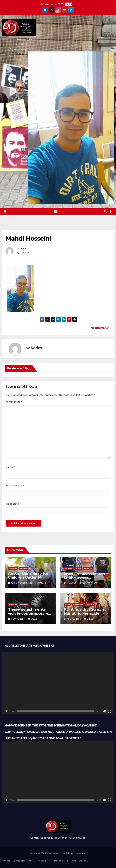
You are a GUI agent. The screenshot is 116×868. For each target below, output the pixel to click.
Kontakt (42, 861)
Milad (41, 583)
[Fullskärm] (109, 711)
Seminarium (78, 604)
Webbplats (12, 504)
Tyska (73, 861)
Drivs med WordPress (41, 853)
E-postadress (15, 485)
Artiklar (13, 568)
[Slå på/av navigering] (56, 211)
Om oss (6, 861)
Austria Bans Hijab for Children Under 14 (28, 575)
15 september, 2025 (23, 583)
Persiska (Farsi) (60, 861)
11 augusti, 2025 (76, 583)
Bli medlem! (19, 861)
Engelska (83, 861)
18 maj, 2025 (74, 619)
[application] (58, 683)
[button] (105, 211)
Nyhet (78, 568)
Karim (24, 249)
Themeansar (80, 853)
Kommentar (14, 402)
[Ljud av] (104, 711)
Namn (10, 467)
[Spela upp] (7, 711)
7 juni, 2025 (18, 619)
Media (67, 604)
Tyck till (31, 861)
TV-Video (24, 568)
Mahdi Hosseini (28, 238)
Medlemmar (100, 328)
